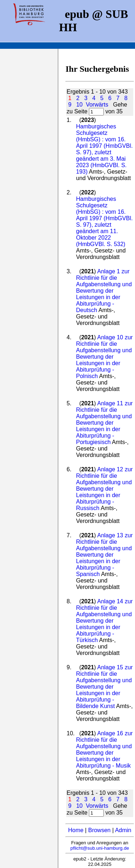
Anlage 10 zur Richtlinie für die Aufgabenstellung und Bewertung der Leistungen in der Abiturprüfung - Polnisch (104, 357)
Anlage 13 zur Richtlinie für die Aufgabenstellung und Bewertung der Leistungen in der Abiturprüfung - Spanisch (104, 555)
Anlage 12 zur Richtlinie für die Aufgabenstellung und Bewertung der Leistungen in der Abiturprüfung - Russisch (104, 489)
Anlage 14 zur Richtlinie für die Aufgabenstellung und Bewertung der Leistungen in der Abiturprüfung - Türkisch (104, 621)
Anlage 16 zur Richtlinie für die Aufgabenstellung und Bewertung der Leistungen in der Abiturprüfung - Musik (104, 749)
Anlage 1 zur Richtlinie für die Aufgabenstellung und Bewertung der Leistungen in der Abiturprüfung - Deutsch (104, 291)
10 (80, 105)
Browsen (99, 830)
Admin (123, 830)
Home (76, 830)
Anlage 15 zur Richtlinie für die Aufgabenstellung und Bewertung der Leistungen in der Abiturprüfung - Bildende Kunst (104, 687)
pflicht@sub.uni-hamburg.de (100, 848)
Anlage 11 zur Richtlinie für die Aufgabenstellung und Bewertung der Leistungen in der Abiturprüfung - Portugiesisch (104, 423)
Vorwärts (97, 105)
